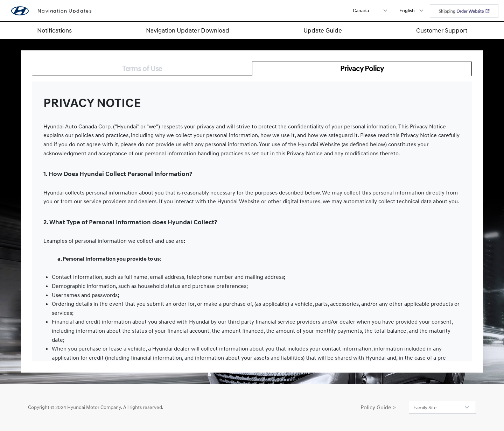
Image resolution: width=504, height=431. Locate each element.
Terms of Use (142, 68)
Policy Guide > (378, 407)
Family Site (425, 407)
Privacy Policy (362, 68)
